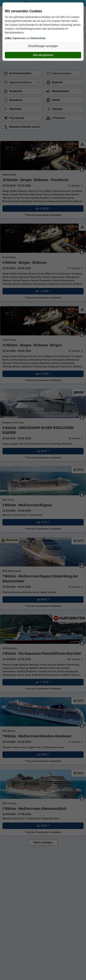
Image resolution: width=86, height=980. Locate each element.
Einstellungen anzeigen (43, 46)
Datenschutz (38, 38)
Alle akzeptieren (43, 55)
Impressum (19, 38)
